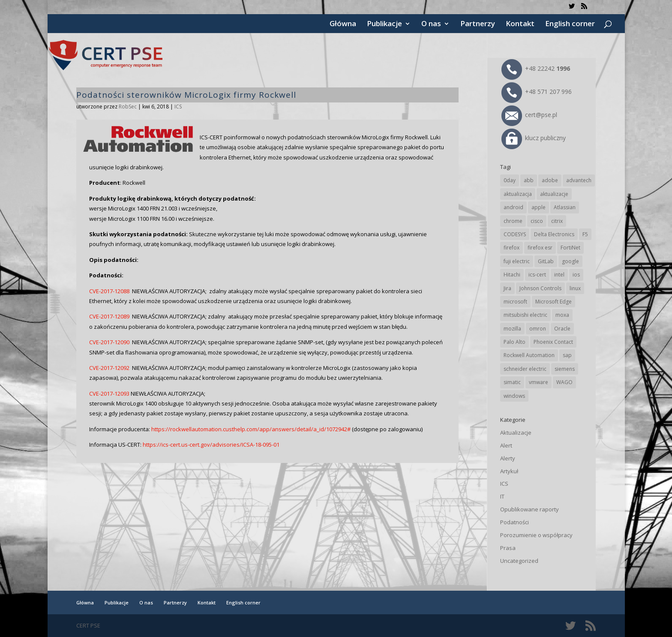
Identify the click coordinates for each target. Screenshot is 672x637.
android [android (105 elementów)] (513, 207)
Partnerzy (478, 24)
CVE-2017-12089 (109, 316)
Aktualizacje (516, 433)
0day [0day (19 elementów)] (510, 180)
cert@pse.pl (529, 115)
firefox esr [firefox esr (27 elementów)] (540, 248)
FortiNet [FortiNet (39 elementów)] (570, 248)
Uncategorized (519, 561)
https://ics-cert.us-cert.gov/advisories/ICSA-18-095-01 (211, 445)
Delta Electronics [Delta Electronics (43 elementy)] (554, 234)
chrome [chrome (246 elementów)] (513, 221)
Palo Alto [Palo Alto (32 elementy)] (514, 342)
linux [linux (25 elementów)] (575, 288)
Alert (506, 445)
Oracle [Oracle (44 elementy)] (562, 329)
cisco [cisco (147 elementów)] (537, 221)
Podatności (514, 522)
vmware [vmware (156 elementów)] (538, 382)
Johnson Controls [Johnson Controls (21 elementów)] (540, 288)
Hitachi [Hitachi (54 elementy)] (512, 275)
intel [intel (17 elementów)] (559, 275)
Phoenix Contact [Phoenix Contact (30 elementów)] (553, 342)
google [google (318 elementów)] (570, 261)
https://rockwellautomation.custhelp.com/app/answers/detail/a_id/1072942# (252, 429)
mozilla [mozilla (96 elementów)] (512, 329)
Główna (343, 24)
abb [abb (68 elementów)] (529, 180)
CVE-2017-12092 (109, 368)
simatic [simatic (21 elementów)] (512, 382)
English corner (570, 24)
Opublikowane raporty (529, 509)
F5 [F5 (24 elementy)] (585, 234)
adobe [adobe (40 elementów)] (550, 180)
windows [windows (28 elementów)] (514, 396)
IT (502, 496)
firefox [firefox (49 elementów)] (511, 248)
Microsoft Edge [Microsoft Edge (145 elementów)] (553, 302)
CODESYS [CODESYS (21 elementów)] (515, 234)
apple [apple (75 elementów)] (538, 207)
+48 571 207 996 (537, 92)
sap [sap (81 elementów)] (567, 355)
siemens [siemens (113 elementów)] (565, 369)
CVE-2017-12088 (109, 291)
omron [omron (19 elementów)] (538, 329)
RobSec (128, 107)
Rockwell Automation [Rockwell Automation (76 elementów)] (529, 355)
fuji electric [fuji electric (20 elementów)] (517, 261)
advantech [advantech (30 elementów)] (579, 180)
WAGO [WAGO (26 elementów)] (564, 382)
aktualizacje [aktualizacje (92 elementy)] (554, 194)
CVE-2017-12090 (109, 342)
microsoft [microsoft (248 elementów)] (515, 302)
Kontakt (520, 24)
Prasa (508, 548)
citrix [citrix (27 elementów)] (557, 221)
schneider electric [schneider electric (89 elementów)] (525, 369)
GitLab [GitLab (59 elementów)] (546, 261)
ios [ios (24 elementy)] (576, 275)
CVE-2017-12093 (109, 394)
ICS (178, 107)
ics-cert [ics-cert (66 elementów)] (537, 275)
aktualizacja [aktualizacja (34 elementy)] (518, 194)
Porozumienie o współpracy (536, 535)
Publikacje (384, 24)
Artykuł (509, 471)
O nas (431, 24)
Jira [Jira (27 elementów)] (507, 288)
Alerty (508, 458)
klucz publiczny (534, 138)
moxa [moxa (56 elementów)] (562, 315)
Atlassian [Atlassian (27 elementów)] (565, 207)
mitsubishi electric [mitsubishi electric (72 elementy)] (525, 315)
